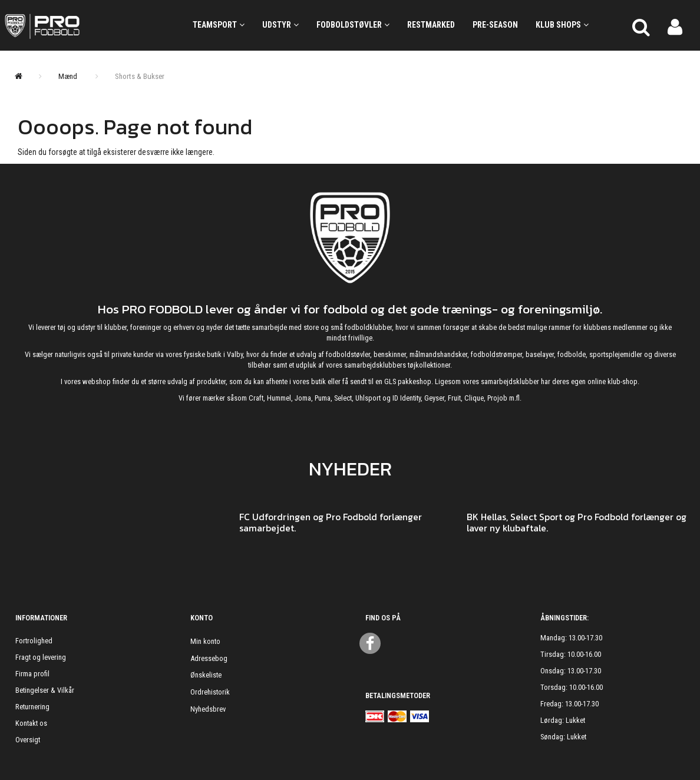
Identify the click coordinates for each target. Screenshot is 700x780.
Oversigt (28, 740)
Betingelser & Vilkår (45, 690)
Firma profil (32, 674)
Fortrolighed (34, 641)
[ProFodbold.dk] (87, 25)
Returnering (32, 707)
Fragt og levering (41, 657)
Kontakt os (31, 723)
